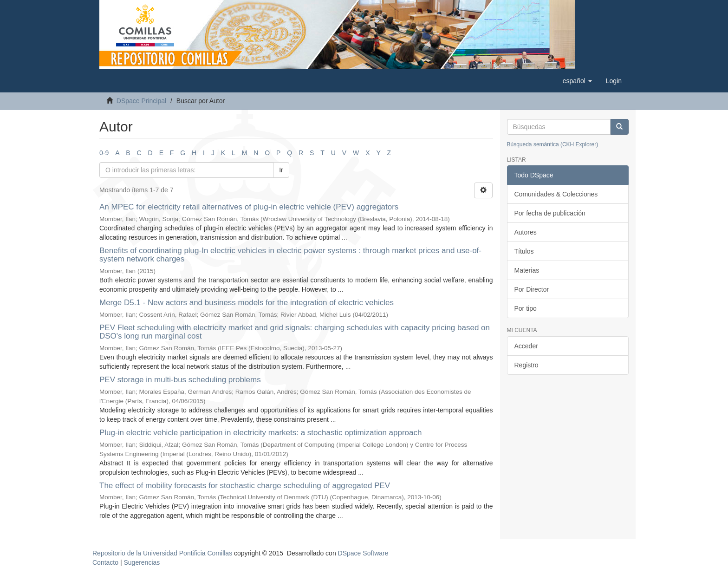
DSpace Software (363, 553)
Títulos (524, 251)
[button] (577, 81)
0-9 (104, 153)
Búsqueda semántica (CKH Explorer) (553, 144)
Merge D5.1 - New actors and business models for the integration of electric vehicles (247, 303)
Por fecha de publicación (550, 213)
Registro (526, 365)
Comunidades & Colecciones (556, 194)
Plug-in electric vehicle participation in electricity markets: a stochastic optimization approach (260, 433)
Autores (526, 232)
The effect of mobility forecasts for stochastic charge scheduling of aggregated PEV (245, 486)
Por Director (532, 289)
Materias (527, 270)
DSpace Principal (141, 101)
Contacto (105, 562)
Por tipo (526, 308)
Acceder (526, 346)
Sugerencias (142, 562)
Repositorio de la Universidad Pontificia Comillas (162, 553)
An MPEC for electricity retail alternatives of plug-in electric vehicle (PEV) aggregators (249, 207)
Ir (281, 170)
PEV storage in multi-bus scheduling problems (180, 380)
